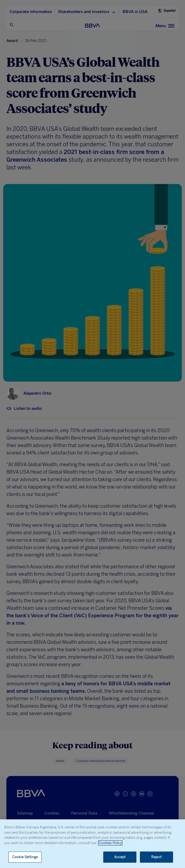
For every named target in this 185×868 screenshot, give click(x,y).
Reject (156, 857)
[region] (92, 844)
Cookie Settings (25, 857)
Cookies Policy (110, 843)
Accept (120, 857)
